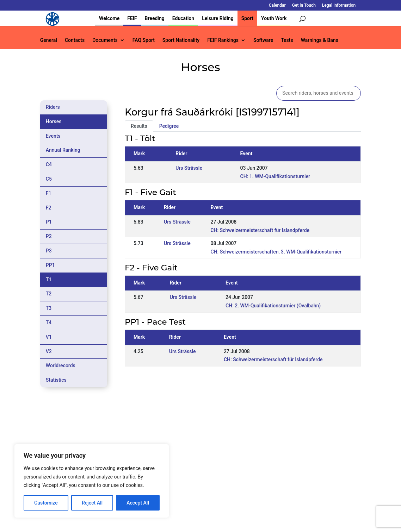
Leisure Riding (218, 18)
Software (263, 40)
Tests (287, 40)
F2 (49, 208)
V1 (49, 337)
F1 (49, 193)
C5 (49, 179)
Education (183, 18)
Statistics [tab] (56, 380)
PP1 (50, 265)
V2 (49, 351)
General (49, 40)
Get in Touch (304, 5)
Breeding (155, 18)
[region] (92, 481)
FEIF (132, 18)
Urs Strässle (189, 168)
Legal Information (339, 5)
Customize (46, 503)
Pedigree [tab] (169, 126)
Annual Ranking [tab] (63, 150)
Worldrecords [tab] (61, 365)
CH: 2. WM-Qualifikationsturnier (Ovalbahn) (273, 306)
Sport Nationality (181, 40)
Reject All (92, 503)
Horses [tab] (54, 121)
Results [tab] (139, 126)
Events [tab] (53, 136)
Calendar (277, 5)
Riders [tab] (53, 107)
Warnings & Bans (320, 40)
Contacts (75, 40)
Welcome (109, 18)
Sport (247, 18)
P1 (49, 222)
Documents (105, 40)
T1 (49, 280)
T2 (49, 294)
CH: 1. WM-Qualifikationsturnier (275, 176)
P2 (49, 236)
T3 (49, 308)
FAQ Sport (144, 40)
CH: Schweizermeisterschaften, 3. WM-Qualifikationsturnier (276, 252)
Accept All (138, 503)
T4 (49, 323)
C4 (49, 164)
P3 (49, 251)
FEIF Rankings (223, 40)
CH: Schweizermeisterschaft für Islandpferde (260, 230)
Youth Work (274, 18)
